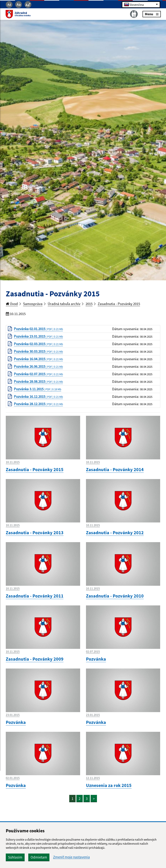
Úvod (12, 304)
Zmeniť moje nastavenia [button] (71, 857)
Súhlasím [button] (15, 857)
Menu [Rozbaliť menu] (151, 14)
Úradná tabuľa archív (64, 304)
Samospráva (33, 304)
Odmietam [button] (39, 857)
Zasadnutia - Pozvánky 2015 (119, 304)
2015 (89, 304)
